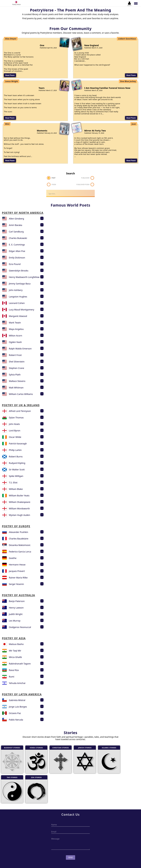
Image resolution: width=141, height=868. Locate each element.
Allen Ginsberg (17, 219)
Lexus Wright (12, 81)
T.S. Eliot (13, 483)
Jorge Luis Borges (18, 707)
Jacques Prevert (17, 571)
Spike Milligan (16, 476)
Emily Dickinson (17, 258)
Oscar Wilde (15, 437)
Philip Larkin (15, 450)
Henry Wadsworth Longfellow (24, 277)
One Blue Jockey (128, 81)
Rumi (12, 677)
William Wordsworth (19, 509)
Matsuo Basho (16, 644)
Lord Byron (15, 431)
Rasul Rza (14, 670)
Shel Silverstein (17, 362)
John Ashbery (16, 290)
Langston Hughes (18, 297)
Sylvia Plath (15, 375)
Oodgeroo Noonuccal (20, 627)
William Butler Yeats (19, 496)
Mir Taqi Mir (15, 651)
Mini (7, 124)
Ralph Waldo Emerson (20, 349)
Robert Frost (15, 355)
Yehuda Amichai (17, 683)
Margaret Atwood (18, 316)
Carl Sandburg (16, 232)
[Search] (70, 193)
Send (70, 857)
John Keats (14, 424)
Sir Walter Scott (17, 470)
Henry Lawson (16, 608)
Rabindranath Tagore (20, 664)
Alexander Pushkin (19, 532)
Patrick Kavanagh (18, 444)
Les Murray (15, 621)
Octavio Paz (15, 713)
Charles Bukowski (18, 238)
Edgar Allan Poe (17, 251)
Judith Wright (16, 614)
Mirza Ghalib (15, 657)
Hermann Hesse (17, 565)
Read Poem (10, 75)
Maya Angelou (16, 329)
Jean (134, 124)
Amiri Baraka (16, 225)
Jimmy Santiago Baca (20, 284)
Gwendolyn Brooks (19, 271)
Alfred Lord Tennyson (20, 411)
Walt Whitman (16, 388)
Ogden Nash (15, 342)
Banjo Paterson (17, 601)
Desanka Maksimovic (20, 545)
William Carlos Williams (21, 394)
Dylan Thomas (16, 418)
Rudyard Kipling (17, 463)
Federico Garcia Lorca (20, 552)
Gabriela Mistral (17, 700)
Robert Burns (16, 457)
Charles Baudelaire (19, 539)
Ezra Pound (15, 264)
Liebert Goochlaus (127, 39)
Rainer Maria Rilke (18, 578)
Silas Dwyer (11, 39)
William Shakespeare (20, 502)
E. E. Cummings (17, 245)
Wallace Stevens (17, 381)
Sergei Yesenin (16, 584)
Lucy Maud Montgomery (22, 310)
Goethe (13, 558)
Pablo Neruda (16, 720)
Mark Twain (15, 323)
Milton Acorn (16, 336)
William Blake (16, 489)
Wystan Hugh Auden (20, 515)
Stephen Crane (17, 368)
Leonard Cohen (17, 303)
